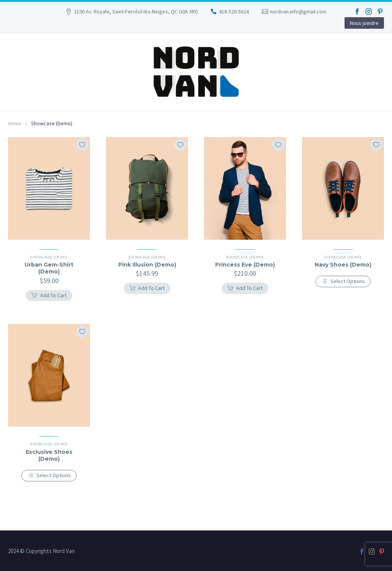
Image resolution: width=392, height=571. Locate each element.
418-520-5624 (234, 11)
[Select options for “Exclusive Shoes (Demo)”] (49, 476)
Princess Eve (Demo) (245, 265)
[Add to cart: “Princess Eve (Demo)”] (245, 288)
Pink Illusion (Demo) (147, 265)
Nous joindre (364, 23)
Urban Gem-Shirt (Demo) (49, 268)
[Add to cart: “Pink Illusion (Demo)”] (147, 288)
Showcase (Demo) (49, 257)
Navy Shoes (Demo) (343, 265)
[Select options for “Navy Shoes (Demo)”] (343, 281)
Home (15, 123)
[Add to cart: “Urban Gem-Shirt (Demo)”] (49, 296)
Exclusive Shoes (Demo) (49, 455)
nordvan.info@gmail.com (298, 11)
